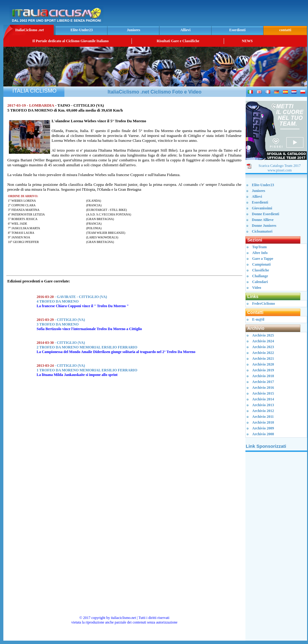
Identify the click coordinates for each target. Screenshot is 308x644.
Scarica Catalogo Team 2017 (280, 166)
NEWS (247, 41)
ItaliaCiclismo (29, 30)
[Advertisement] (234, 14)
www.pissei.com (279, 170)
